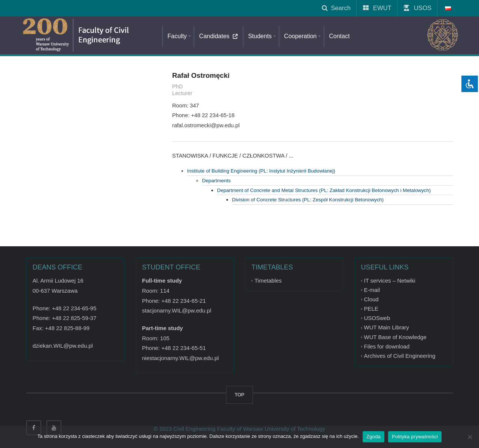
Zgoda (373, 437)
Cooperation (303, 36)
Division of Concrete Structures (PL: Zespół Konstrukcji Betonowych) (308, 200)
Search (336, 8)
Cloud (371, 299)
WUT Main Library (387, 328)
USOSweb (377, 318)
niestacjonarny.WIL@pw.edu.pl (181, 358)
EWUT (378, 8)
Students (263, 36)
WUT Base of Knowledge (395, 337)
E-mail (372, 290)
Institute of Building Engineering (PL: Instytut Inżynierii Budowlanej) (261, 171)
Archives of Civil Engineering (400, 356)
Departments (216, 181)
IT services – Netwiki (390, 281)
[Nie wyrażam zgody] (470, 437)
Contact (339, 36)
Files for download (387, 346)
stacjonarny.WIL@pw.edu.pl (177, 310)
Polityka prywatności (415, 437)
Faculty (180, 36)
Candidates (220, 36)
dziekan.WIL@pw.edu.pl (63, 346)
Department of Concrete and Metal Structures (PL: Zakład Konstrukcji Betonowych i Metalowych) (324, 190)
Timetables (268, 281)
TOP (239, 395)
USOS (418, 8)
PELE (371, 309)
